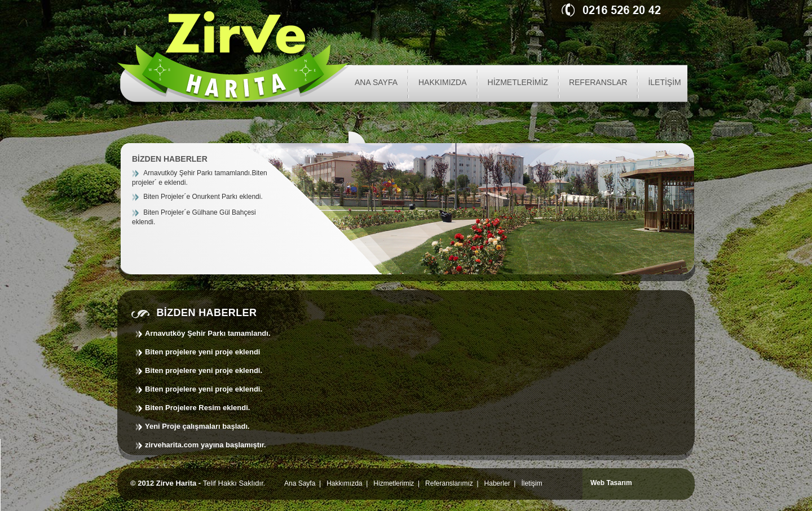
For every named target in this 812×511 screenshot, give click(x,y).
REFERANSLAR (598, 82)
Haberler (497, 483)
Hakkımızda (344, 483)
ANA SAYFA (376, 82)
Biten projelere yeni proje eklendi (202, 352)
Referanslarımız (449, 483)
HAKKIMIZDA (443, 82)
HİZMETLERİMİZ (518, 82)
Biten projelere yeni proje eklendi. (204, 370)
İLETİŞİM (664, 82)
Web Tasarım (611, 483)
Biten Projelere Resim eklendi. (197, 408)
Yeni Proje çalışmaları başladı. (197, 426)
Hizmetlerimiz (394, 483)
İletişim (531, 483)
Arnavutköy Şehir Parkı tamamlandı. (208, 333)
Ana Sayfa (300, 483)
